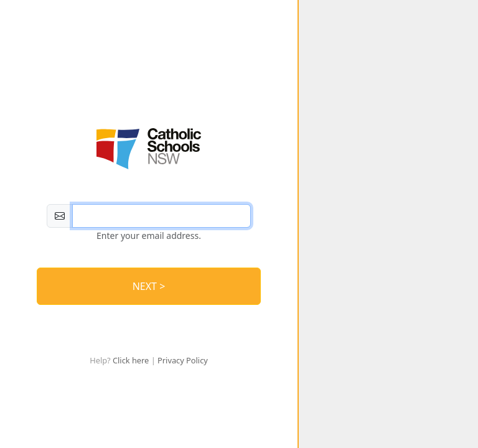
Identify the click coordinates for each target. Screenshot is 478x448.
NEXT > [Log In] (149, 286)
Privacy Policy (183, 360)
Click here (131, 360)
